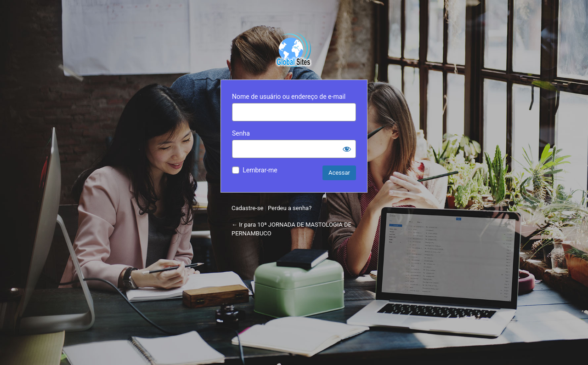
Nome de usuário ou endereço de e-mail (289, 97)
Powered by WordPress (294, 49)
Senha (241, 133)
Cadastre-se (247, 208)
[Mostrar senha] (347, 149)
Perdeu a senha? (290, 208)
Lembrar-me (260, 170)
